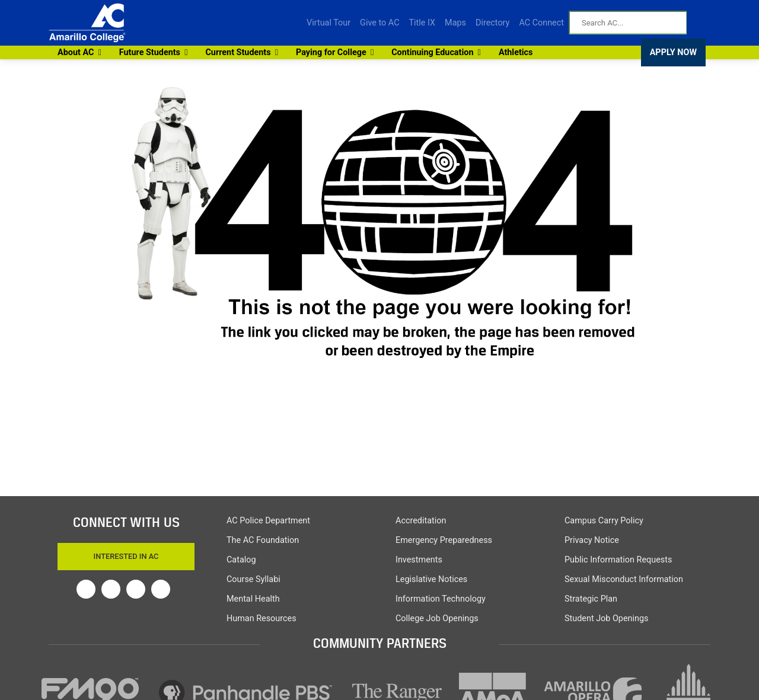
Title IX (422, 23)
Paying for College (333, 52)
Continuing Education (434, 52)
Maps (455, 23)
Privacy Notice (592, 540)
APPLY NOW (673, 52)
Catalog (241, 560)
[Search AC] (628, 23)
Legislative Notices (431, 579)
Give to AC (379, 23)
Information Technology (441, 599)
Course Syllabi (253, 579)
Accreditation (421, 521)
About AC (78, 52)
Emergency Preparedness (444, 540)
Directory (492, 23)
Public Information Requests (618, 560)
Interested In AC (126, 556)
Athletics (516, 52)
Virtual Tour (329, 23)
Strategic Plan (591, 599)
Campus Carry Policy (604, 521)
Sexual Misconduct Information (624, 579)
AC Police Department (268, 521)
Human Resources (261, 619)
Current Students (240, 52)
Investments (419, 560)
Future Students (152, 52)
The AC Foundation (263, 540)
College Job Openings (437, 619)
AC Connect (541, 23)
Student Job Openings (606, 619)
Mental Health (253, 599)
